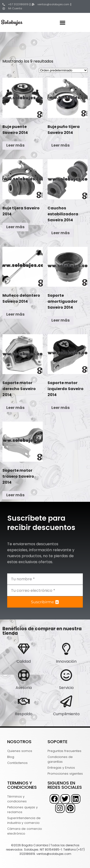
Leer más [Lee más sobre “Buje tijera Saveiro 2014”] (15, 227)
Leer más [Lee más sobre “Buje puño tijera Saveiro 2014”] (60, 145)
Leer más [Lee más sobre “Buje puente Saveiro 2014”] (15, 145)
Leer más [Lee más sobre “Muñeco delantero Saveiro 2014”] (15, 314)
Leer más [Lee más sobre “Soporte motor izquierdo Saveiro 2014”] (60, 408)
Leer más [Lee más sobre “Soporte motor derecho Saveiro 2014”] (15, 408)
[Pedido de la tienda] (63, 70)
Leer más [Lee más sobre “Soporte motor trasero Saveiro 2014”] (15, 495)
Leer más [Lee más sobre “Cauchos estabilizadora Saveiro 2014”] (60, 233)
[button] (63, 22)
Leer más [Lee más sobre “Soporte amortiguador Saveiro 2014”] (60, 320)
